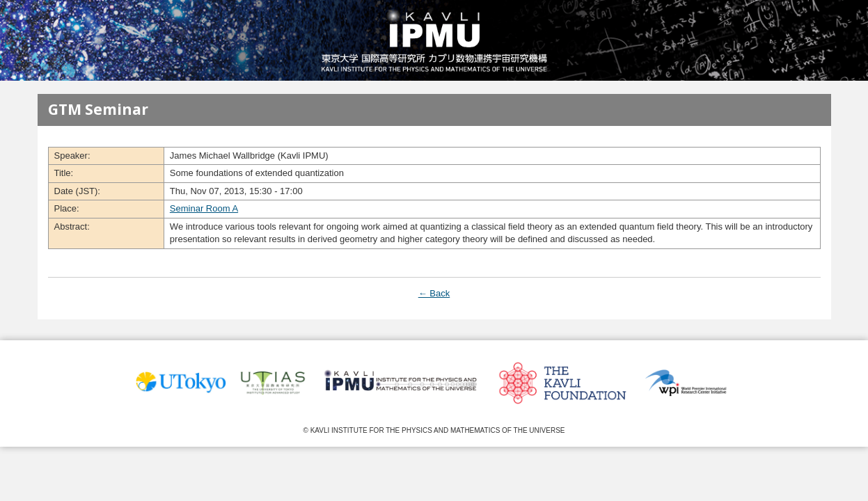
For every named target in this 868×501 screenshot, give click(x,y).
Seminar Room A (204, 208)
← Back (434, 293)
